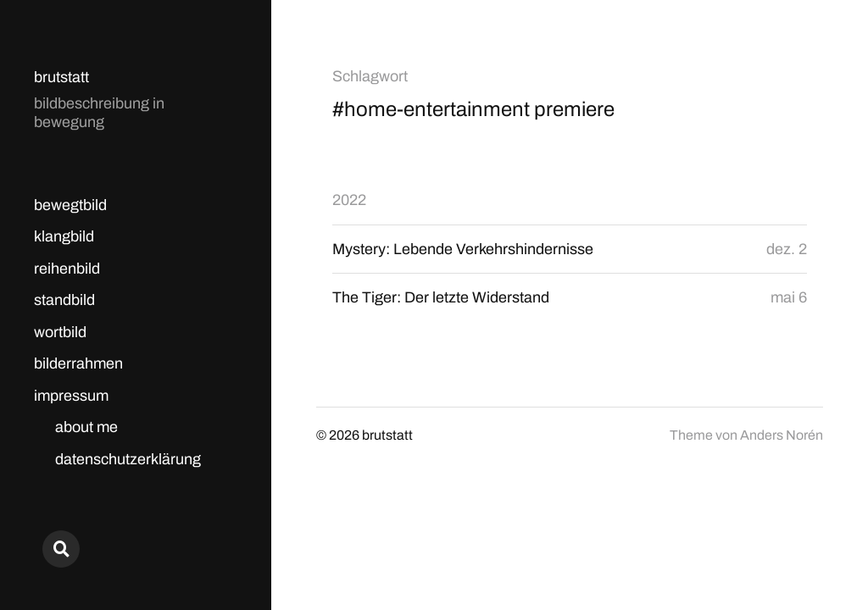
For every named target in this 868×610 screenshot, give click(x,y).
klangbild (64, 236)
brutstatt (61, 77)
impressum (71, 396)
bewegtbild (70, 205)
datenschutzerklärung (128, 459)
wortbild (60, 332)
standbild (64, 300)
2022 (349, 200)
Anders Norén (782, 435)
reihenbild (67, 269)
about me (86, 427)
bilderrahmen (78, 363)
